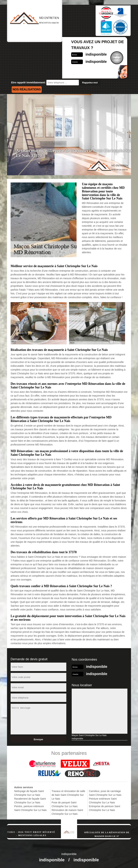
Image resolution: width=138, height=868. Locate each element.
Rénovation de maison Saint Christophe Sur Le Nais (67, 812)
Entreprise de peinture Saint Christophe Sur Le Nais (105, 808)
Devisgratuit (117, 57)
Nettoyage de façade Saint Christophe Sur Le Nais (29, 793)
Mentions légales (32, 835)
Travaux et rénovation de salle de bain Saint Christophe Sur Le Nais (68, 795)
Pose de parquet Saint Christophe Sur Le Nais (65, 804)
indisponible (96, 54)
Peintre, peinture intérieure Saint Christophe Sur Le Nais (30, 808)
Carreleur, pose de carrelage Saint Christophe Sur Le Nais (105, 793)
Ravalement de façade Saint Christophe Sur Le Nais (30, 801)
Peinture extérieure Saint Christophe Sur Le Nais (103, 801)
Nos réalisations (27, 89)
